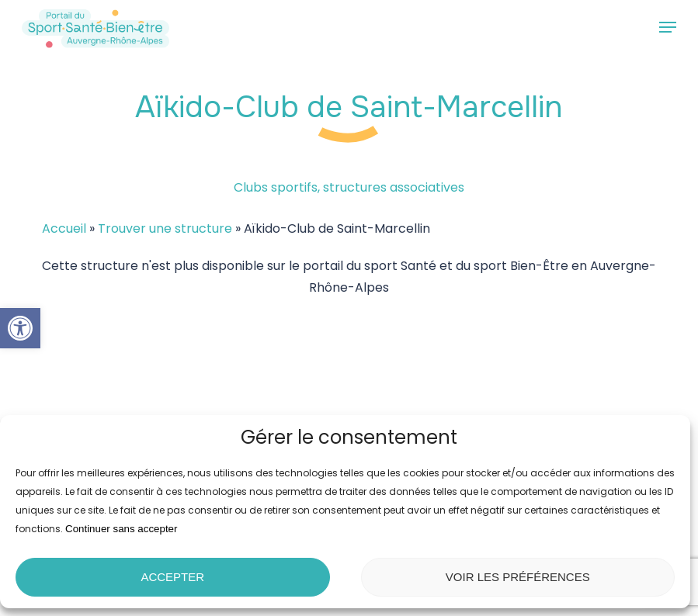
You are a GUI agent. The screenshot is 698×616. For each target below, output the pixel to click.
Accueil (64, 228)
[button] (20, 328)
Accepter (172, 577)
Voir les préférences (518, 577)
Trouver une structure (165, 228)
